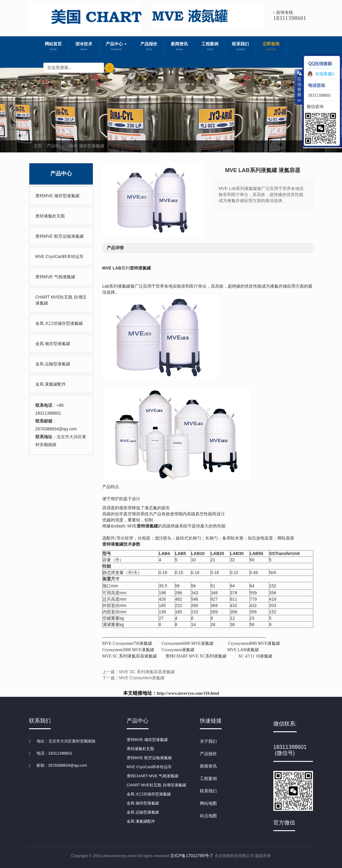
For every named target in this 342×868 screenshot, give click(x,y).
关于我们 (208, 741)
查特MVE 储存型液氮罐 (57, 196)
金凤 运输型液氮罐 (53, 364)
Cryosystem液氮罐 (178, 650)
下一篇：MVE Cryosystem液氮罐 (133, 678)
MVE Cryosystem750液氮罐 (127, 643)
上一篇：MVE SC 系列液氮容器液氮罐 (138, 672)
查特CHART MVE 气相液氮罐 (153, 776)
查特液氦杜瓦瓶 (50, 216)
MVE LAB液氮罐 (243, 650)
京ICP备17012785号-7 (191, 856)
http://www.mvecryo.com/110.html (188, 693)
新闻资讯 (179, 47)
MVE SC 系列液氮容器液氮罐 (130, 656)
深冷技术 (84, 47)
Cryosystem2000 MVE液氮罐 (128, 650)
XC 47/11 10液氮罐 (256, 656)
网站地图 (208, 803)
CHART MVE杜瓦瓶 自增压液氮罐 (61, 300)
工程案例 (210, 47)
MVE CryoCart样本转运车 (60, 256)
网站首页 (53, 47)
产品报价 (149, 47)
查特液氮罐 (140, 268)
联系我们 (240, 47)
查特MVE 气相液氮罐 (55, 277)
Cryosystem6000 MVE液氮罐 (187, 643)
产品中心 (116, 47)
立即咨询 (271, 47)
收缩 (299, 87)
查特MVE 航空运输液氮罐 (60, 236)
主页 (38, 146)
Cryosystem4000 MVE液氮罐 (254, 643)
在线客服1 (325, 74)
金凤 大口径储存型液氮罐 (59, 323)
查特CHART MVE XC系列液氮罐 (196, 656)
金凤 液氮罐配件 (51, 384)
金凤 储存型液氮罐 (53, 344)
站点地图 (208, 816)
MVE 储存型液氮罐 (86, 146)
